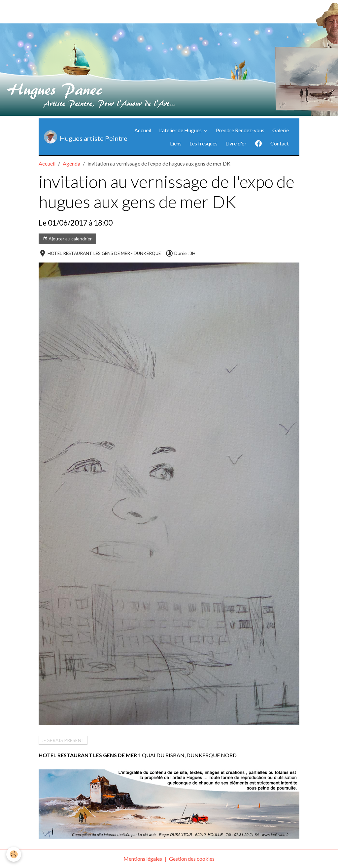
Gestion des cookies (192, 859)
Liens (176, 143)
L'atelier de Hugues (181, 130)
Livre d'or (236, 143)
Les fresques (203, 143)
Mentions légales (143, 859)
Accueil (143, 130)
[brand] (79, 137)
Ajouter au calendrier (67, 239)
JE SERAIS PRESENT (63, 740)
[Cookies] (14, 854)
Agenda (71, 163)
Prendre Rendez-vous (240, 130)
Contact (280, 143)
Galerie (281, 130)
